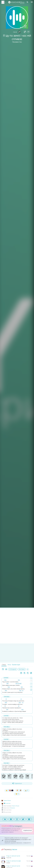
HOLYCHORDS (7, 826)
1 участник (7, 803)
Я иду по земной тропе (13, 856)
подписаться (28, 830)
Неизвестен (17, 42)
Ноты (9, 665)
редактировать (15, 840)
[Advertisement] (17, 626)
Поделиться (17, 783)
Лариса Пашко (6, 801)
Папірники (12, 808)
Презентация (16, 665)
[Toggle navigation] (32, 2)
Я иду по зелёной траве (14, 861)
